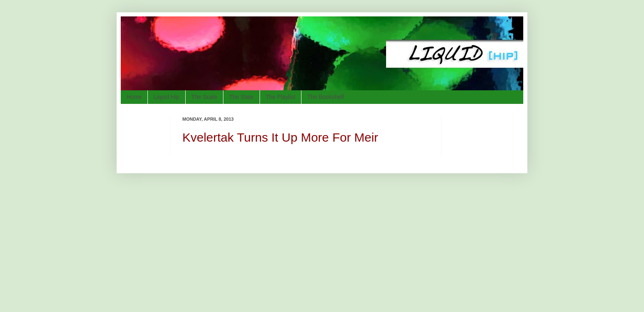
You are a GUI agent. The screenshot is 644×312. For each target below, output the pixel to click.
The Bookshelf (326, 97)
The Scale (204, 97)
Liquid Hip (166, 97)
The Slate (241, 97)
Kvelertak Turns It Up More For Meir (280, 137)
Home (134, 97)
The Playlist (281, 97)
